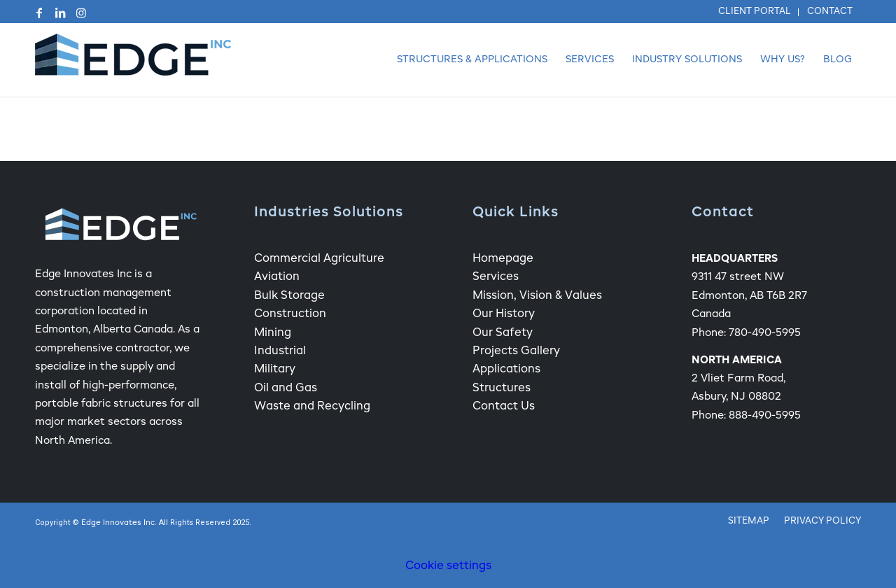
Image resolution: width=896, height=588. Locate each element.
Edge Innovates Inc (118, 523)
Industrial (280, 351)
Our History (504, 314)
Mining (273, 333)
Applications (506, 370)
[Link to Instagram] (81, 13)
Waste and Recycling (312, 407)
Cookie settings (448, 566)
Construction (290, 314)
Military (275, 370)
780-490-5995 (765, 333)
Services (496, 277)
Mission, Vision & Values (537, 296)
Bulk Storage (289, 296)
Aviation (277, 277)
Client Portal (755, 12)
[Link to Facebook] (39, 13)
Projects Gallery (516, 351)
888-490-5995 (765, 415)
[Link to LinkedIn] (60, 13)
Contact (830, 12)
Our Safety (503, 333)
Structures (502, 388)
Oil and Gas (286, 388)
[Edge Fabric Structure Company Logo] (133, 60)
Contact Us (504, 407)
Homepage (503, 259)
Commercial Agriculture (319, 259)
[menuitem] (755, 12)
